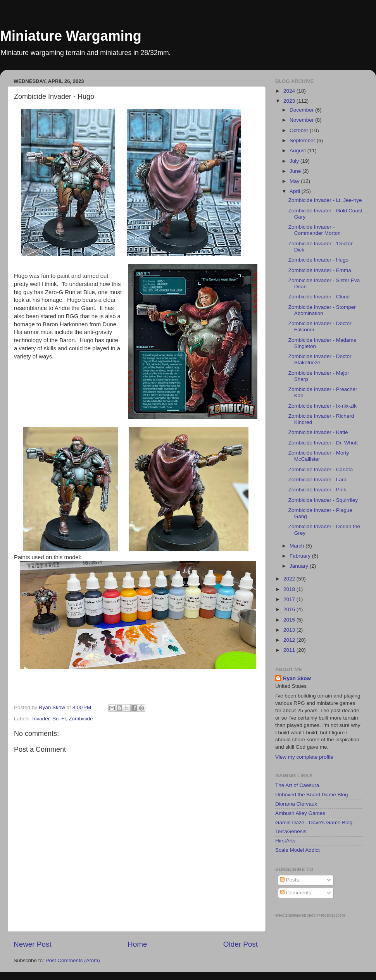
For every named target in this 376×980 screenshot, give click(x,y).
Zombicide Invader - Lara (317, 480)
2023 (290, 101)
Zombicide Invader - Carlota (321, 469)
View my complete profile (304, 757)
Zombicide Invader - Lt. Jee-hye (325, 200)
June (296, 171)
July (295, 161)
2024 (290, 91)
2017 (290, 599)
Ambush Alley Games (300, 813)
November (302, 120)
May (295, 181)
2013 (290, 630)
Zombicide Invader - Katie (318, 432)
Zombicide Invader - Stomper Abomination (322, 310)
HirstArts (285, 841)
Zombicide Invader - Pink (317, 490)
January (300, 566)
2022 (290, 579)
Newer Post (33, 944)
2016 (290, 609)
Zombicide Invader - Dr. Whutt (323, 443)
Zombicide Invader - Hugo (318, 260)
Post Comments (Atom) (73, 960)
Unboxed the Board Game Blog (312, 795)
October (300, 130)
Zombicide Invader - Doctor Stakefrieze (320, 359)
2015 (290, 620)
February (301, 556)
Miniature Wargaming (71, 36)
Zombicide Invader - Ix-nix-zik (323, 406)
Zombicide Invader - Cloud (319, 297)
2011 (290, 650)
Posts (290, 880)
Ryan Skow (297, 678)
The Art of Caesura (297, 785)
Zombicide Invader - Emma (320, 270)
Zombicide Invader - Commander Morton (315, 230)
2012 (290, 640)
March (298, 546)
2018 (290, 589)
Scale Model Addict (298, 850)
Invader (41, 719)
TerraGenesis (291, 831)
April (296, 191)
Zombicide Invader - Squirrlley (323, 500)
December (302, 110)
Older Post (241, 944)
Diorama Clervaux (296, 804)
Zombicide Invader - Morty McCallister (319, 456)
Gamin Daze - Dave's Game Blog (314, 822)
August (298, 151)
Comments (296, 893)
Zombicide (81, 719)
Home (137, 944)
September (303, 140)
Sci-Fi (59, 719)
